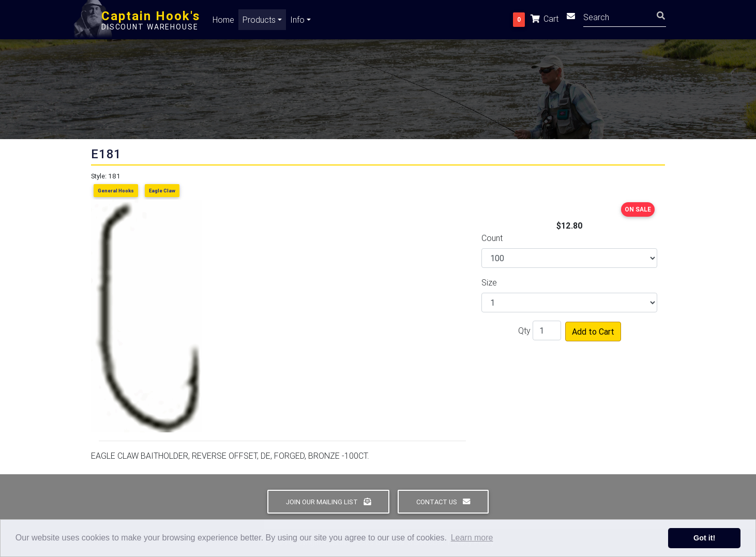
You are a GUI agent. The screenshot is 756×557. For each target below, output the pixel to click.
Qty (524, 330)
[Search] (625, 18)
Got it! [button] (704, 538)
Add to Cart (593, 332)
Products (259, 22)
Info (297, 22)
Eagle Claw (162, 191)
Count (492, 238)
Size (489, 282)
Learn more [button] (472, 538)
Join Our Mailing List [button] (328, 502)
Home (223, 22)
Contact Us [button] (443, 502)
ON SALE (638, 209)
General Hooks (116, 191)
